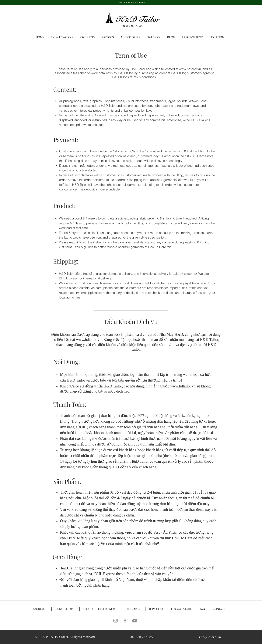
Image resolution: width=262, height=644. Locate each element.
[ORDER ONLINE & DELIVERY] (99, 609)
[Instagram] (116, 621)
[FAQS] (203, 609)
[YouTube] (135, 621)
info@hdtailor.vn (210, 637)
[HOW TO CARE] (65, 609)
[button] (155, 37)
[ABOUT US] (39, 609)
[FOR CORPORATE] (181, 609)
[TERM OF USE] (157, 609)
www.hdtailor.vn (190, 69)
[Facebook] (125, 621)
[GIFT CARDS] (133, 609)
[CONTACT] (219, 609)
